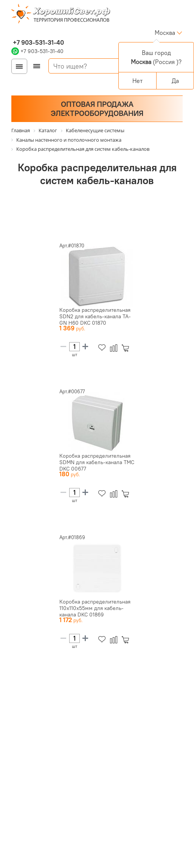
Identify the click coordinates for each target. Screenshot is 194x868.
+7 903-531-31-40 (38, 42)
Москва (165, 33)
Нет (137, 81)
